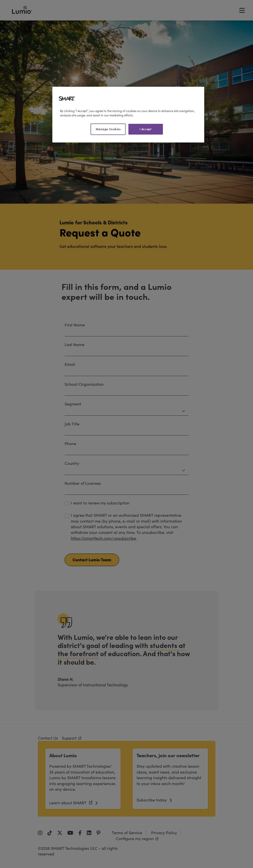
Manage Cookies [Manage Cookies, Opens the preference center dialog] (108, 129)
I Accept (146, 129)
